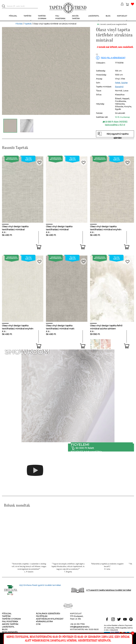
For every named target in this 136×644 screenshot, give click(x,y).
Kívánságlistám (44, 621)
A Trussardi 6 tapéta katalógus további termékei (109, 590)
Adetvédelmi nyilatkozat (50, 619)
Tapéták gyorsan (11, 619)
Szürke (124, 83)
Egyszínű (119, 87)
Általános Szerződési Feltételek (48, 615)
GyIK (38, 624)
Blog (5, 629)
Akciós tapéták (10, 624)
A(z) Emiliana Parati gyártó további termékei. (40, 585)
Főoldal (19, 24)
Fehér (118, 83)
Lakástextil (8, 627)
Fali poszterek (10, 621)
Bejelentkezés (10, 632)
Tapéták (28, 24)
